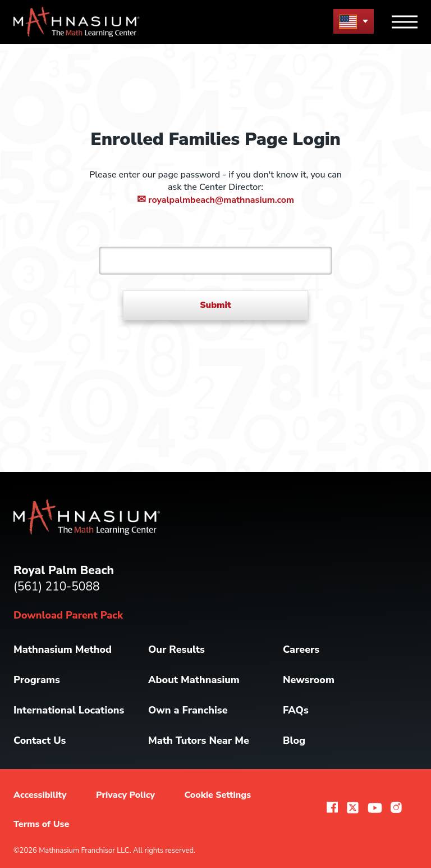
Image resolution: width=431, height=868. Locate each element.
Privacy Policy (125, 795)
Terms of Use (41, 824)
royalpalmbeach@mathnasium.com (215, 200)
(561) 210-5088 (57, 587)
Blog (294, 740)
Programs (37, 680)
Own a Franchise (188, 710)
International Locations (69, 710)
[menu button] (354, 21)
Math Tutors (199, 740)
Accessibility (40, 795)
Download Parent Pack (68, 615)
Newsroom (309, 680)
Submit (215, 305)
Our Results (176, 649)
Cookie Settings (217, 795)
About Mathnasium (194, 680)
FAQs (296, 710)
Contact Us (40, 740)
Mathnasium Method (63, 649)
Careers (301, 649)
